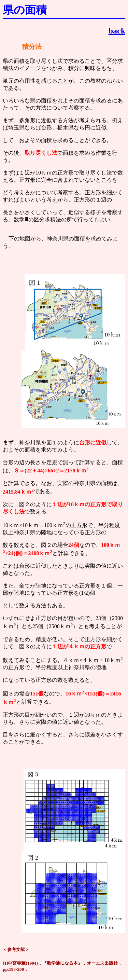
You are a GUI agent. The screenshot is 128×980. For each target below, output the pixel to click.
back (117, 31)
